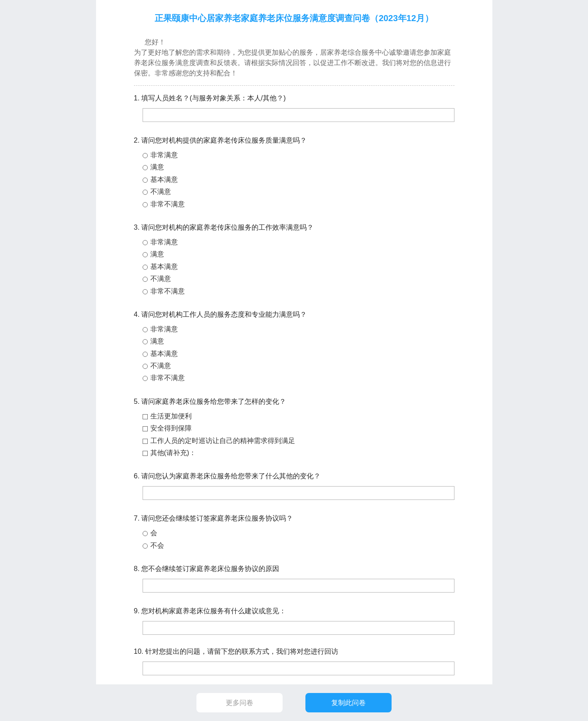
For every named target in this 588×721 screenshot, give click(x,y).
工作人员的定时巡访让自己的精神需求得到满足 (223, 441)
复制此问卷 (348, 703)
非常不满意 (168, 204)
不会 (157, 545)
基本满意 (164, 179)
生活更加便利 (171, 416)
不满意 (161, 192)
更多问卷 (240, 703)
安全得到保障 (171, 428)
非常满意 (164, 155)
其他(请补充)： (173, 453)
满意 (157, 167)
